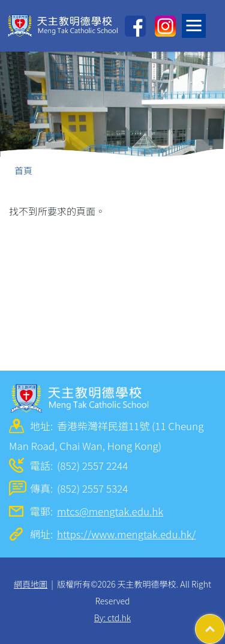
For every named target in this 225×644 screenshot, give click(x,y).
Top (225, 623)
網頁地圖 (31, 584)
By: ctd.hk (112, 618)
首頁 (23, 170)
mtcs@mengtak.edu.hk (110, 511)
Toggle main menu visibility (196, 22)
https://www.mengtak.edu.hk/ (126, 534)
